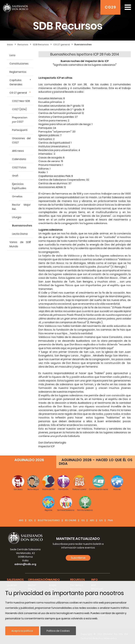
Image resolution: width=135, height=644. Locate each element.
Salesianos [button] (15, 580)
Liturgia (17, 217)
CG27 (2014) (20, 109)
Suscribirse (78, 558)
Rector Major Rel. (21, 207)
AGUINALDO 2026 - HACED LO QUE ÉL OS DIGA (96, 462)
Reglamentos (18, 72)
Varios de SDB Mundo (20, 244)
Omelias (17, 196)
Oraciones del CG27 (21, 140)
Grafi (15, 176)
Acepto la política (22, 631)
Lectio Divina (20, 234)
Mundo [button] (54, 580)
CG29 (110, 7)
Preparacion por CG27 (20, 120)
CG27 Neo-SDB (21, 101)
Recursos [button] (78, 580)
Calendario (19, 159)
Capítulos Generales (16, 82)
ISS (83, 520)
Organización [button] (39, 580)
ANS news (18, 151)
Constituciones (19, 64)
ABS (92, 520)
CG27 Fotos (19, 167)
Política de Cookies (58, 631)
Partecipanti (20, 130)
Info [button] (94, 580)
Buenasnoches (22, 226)
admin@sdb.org (25, 564)
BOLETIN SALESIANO (49, 520)
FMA (110, 520)
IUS (101, 520)
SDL (31, 520)
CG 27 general (18, 93)
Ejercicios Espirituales (19, 186)
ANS (21, 520)
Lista (12, 55)
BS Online (71, 520)
